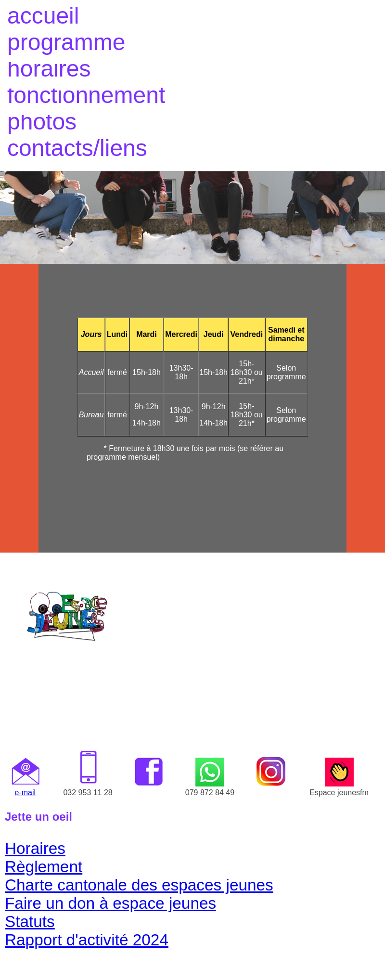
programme (66, 42)
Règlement (44, 867)
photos (42, 122)
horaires (49, 69)
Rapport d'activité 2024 (87, 940)
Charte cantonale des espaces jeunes (139, 885)
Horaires (35, 848)
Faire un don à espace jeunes (110, 903)
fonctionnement (86, 95)
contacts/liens (77, 148)
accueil (43, 16)
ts (49, 922)
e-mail (25, 793)
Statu (24, 922)
